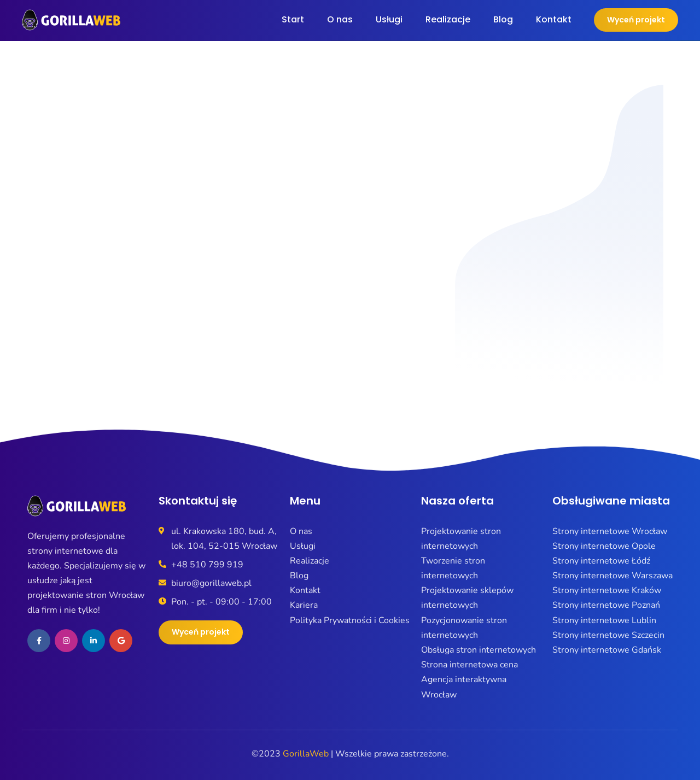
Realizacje (448, 19)
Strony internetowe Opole (604, 546)
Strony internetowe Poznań (606, 605)
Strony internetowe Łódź (601, 561)
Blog (503, 19)
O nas (340, 19)
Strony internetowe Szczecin (608, 635)
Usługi (389, 19)
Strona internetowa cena (469, 665)
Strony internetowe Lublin (604, 620)
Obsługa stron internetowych (479, 650)
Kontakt (554, 19)
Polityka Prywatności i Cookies (350, 620)
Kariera (304, 605)
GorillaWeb (306, 754)
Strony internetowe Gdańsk (607, 650)
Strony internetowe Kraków (607, 590)
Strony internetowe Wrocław (610, 531)
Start (293, 19)
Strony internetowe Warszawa (612, 576)
